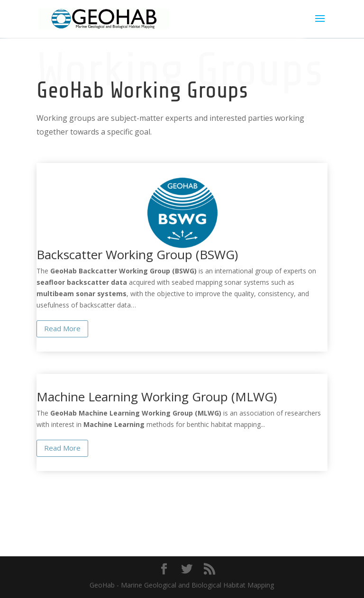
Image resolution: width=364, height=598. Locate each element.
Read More (62, 328)
